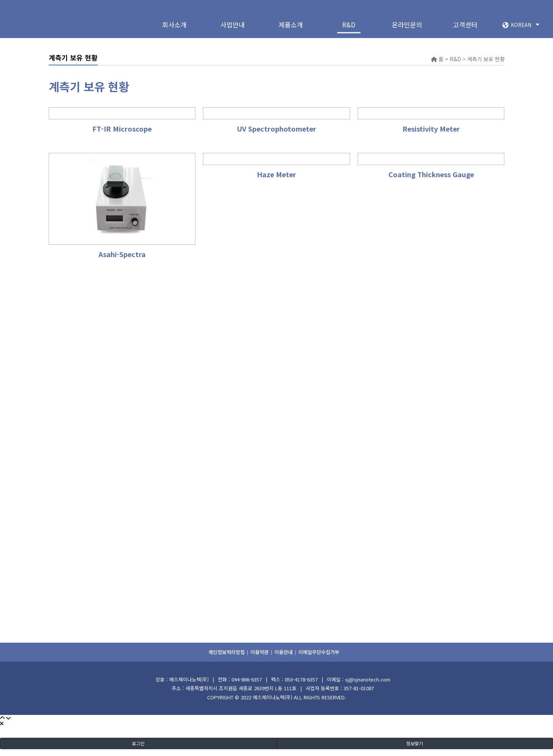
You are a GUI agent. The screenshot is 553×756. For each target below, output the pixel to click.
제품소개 (291, 25)
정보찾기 (415, 743)
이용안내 (284, 652)
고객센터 (465, 25)
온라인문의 (407, 25)
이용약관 (260, 652)
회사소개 (174, 25)
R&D (349, 25)
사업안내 (233, 25)
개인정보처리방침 (227, 652)
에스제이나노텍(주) (273, 697)
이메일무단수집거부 (319, 652)
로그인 (138, 743)
